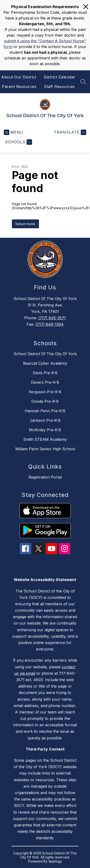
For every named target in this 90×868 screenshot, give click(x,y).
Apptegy (55, 861)
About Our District (19, 77)
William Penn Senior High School (45, 449)
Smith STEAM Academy (45, 439)
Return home (25, 224)
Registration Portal (45, 477)
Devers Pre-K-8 (45, 382)
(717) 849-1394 (50, 324)
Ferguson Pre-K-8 (45, 392)
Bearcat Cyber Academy (45, 363)
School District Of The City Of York (45, 354)
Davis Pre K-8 (45, 373)
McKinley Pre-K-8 (45, 430)
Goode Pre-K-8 (45, 401)
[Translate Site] (69, 132)
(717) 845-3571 (52, 318)
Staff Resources (59, 87)
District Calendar (60, 77)
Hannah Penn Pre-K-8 (45, 411)
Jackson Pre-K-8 (45, 420)
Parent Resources (19, 87)
